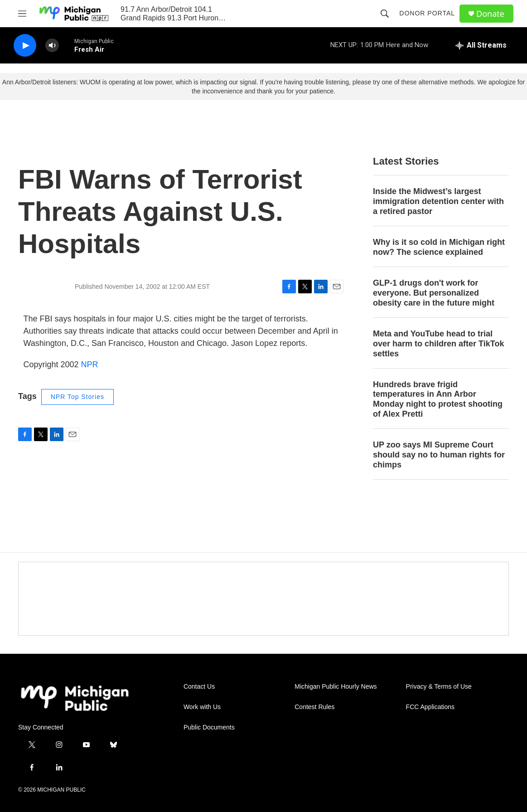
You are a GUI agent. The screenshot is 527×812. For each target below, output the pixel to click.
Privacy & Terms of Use (439, 687)
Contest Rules (314, 707)
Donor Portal (427, 13)
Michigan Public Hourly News (336, 687)
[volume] (52, 46)
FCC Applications (430, 707)
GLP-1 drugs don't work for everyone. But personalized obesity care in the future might (434, 293)
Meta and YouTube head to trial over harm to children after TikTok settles (438, 344)
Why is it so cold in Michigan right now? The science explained (439, 247)
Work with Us (202, 707)
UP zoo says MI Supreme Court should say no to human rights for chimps (439, 455)
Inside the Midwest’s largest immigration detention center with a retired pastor (438, 201)
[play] (25, 46)
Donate (490, 14)
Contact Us (199, 687)
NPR (90, 365)
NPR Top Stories (77, 397)
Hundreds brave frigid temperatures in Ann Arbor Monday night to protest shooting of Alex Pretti (438, 399)
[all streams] (481, 45)
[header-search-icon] (385, 14)
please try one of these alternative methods (413, 82)
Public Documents (209, 727)
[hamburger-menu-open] (22, 14)
